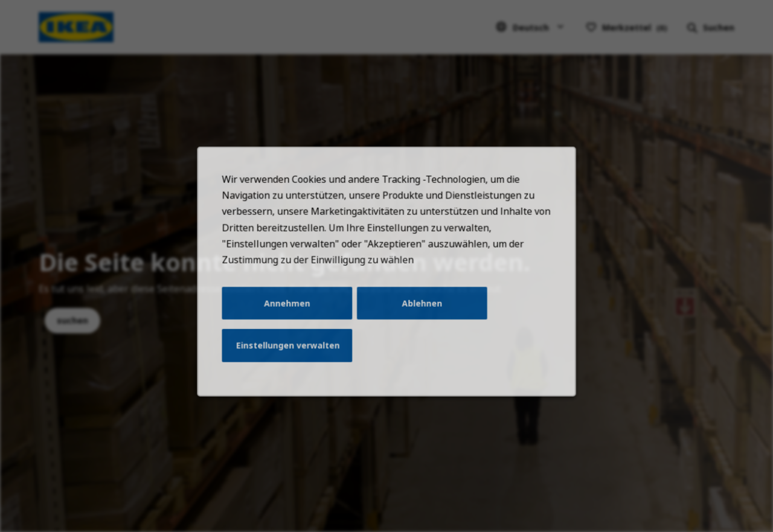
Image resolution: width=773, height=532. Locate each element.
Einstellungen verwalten (293, 353)
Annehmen (292, 313)
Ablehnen (420, 313)
